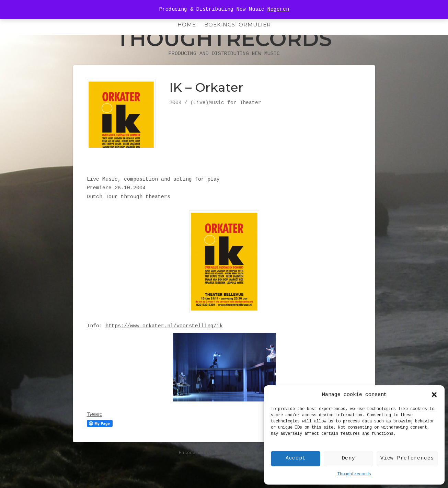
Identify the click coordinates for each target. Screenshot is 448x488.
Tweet (95, 429)
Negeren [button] (278, 9)
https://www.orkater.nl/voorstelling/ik (164, 340)
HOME (187, 25)
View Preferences (407, 458)
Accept (296, 458)
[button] (434, 395)
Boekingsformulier (238, 25)
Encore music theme (204, 467)
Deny (349, 458)
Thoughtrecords (354, 474)
